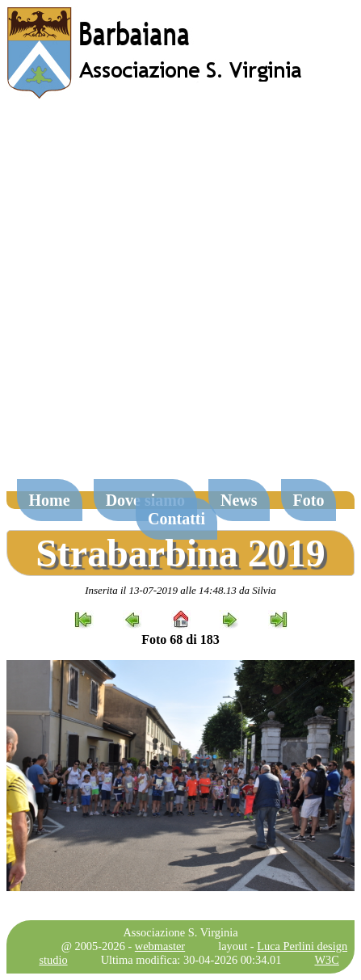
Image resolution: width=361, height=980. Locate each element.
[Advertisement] (180, 297)
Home (50, 500)
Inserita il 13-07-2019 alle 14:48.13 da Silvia (180, 590)
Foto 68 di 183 (180, 639)
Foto (309, 500)
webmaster (160, 946)
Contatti (176, 519)
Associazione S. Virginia (180, 932)
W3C (326, 960)
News (239, 500)
